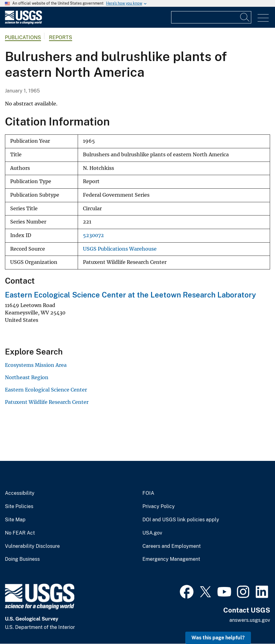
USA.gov (152, 533)
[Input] (211, 17)
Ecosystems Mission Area (36, 365)
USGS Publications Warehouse (120, 249)
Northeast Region (27, 377)
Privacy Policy (159, 507)
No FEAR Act (20, 533)
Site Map (15, 520)
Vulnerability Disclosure (32, 546)
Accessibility (20, 493)
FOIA (148, 493)
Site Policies (19, 507)
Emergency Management (171, 559)
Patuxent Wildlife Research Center (47, 402)
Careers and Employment (172, 546)
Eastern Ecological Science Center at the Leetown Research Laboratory (130, 295)
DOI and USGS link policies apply (181, 520)
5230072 (93, 235)
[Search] (245, 17)
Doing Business (22, 559)
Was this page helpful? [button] (218, 638)
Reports (61, 37)
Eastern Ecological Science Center (46, 390)
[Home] (23, 23)
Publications (23, 37)
